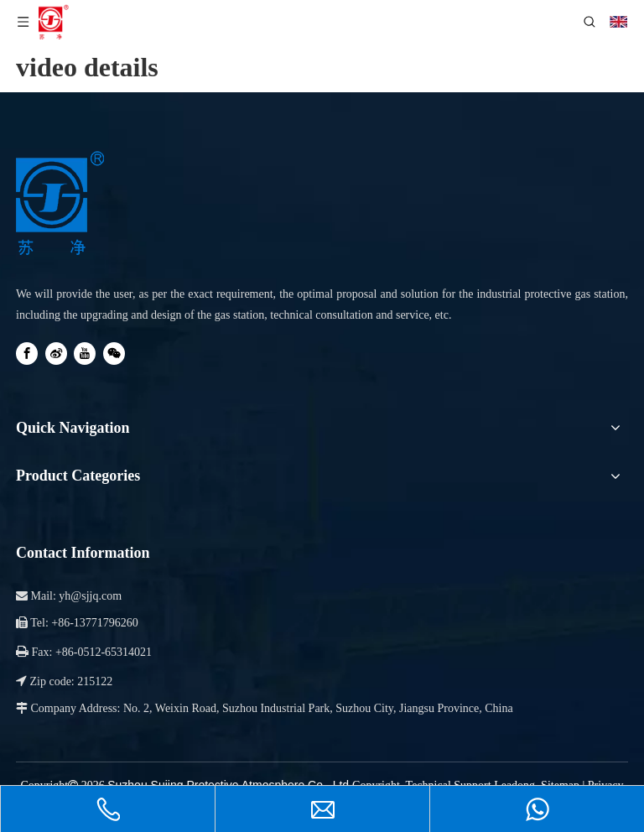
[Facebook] (27, 354)
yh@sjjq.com (90, 596)
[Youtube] (85, 354)
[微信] (114, 354)
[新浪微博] (56, 354)
